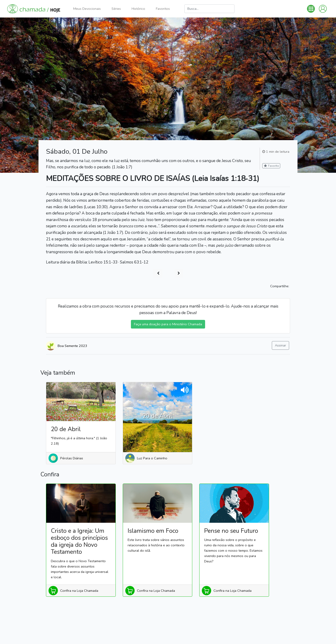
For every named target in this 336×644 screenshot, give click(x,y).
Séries (116, 9)
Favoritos (163, 9)
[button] (311, 9)
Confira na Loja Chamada (79, 591)
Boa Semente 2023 (72, 346)
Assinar (280, 345)
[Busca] (209, 9)
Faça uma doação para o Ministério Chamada (168, 324)
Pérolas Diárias (72, 458)
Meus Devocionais (87, 9)
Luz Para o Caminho (152, 458)
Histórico (138, 9)
